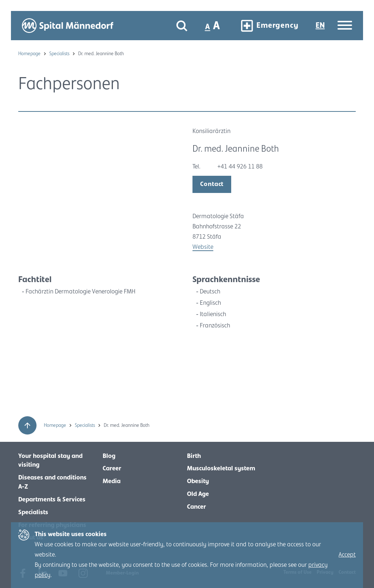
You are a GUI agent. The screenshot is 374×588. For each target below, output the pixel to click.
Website (203, 247)
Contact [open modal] (212, 184)
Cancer (196, 507)
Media (112, 481)
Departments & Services (52, 500)
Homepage (30, 54)
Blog (109, 456)
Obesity (198, 481)
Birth (194, 456)
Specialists (60, 54)
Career (112, 468)
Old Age (198, 494)
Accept (347, 555)
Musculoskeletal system (221, 468)
